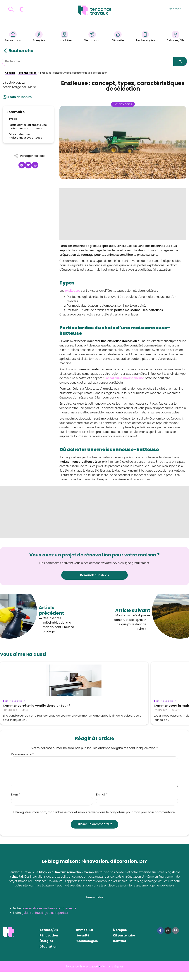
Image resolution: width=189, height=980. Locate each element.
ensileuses (73, 291)
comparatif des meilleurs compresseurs (49, 917)
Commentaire (22, 763)
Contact (175, 9)
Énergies (39, 37)
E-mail (102, 803)
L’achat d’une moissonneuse (124, 378)
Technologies (145, 37)
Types (13, 119)
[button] (22, 165)
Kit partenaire (124, 944)
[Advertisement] (123, 214)
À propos (120, 938)
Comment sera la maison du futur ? (94, 706)
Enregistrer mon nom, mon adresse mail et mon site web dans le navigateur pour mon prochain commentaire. (93, 821)
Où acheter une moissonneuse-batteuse (25, 136)
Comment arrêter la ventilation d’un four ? (28, 707)
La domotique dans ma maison (155, 706)
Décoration (92, 37)
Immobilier (64, 37)
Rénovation (13, 37)
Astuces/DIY (176, 37)
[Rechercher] (180, 61)
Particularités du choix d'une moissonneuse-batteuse (28, 127)
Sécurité (118, 37)
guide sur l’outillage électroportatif (45, 921)
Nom (16, 803)
